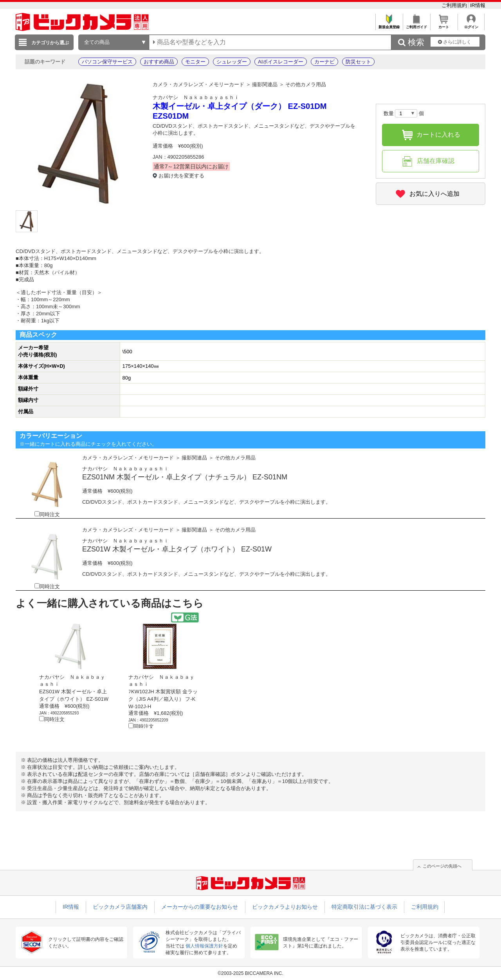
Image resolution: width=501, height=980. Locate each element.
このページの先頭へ (442, 866)
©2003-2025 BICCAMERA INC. (250, 973)
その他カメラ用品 (306, 84)
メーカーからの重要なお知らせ (200, 907)
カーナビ (324, 62)
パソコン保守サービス (107, 62)
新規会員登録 (389, 25)
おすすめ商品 (159, 62)
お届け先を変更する (181, 176)
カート (444, 25)
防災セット (358, 62)
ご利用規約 (455, 5)
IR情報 (478, 5)
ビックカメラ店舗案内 (120, 907)
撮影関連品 (265, 84)
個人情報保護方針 (204, 946)
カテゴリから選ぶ (50, 43)
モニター (195, 62)
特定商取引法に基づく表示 (364, 907)
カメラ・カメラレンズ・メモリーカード (198, 84)
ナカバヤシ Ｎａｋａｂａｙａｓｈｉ (196, 97)
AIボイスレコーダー (281, 62)
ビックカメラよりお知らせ (285, 907)
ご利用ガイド (416, 25)
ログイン (471, 25)
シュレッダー (232, 62)
